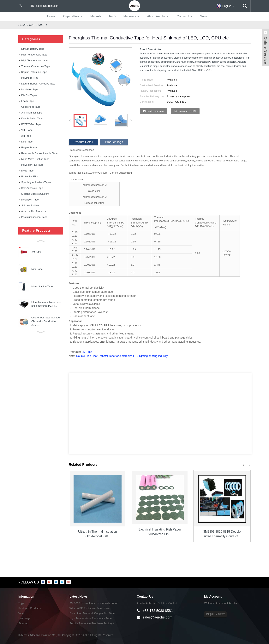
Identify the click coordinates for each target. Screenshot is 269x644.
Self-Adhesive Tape (32, 188)
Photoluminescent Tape (34, 217)
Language (24, 618)
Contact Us (184, 16)
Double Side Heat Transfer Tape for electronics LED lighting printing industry (122, 356)
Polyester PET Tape (32, 165)
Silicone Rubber (30, 205)
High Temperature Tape (34, 55)
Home (51, 16)
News (204, 16)
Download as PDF (187, 111)
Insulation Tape (30, 89)
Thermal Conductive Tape (36, 66)
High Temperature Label (35, 60)
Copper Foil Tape (31, 107)
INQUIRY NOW (215, 614)
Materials (130, 16)
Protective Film (30, 176)
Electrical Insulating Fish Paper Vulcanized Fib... (160, 532)
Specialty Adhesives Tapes (36, 182)
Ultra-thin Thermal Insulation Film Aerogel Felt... (97, 534)
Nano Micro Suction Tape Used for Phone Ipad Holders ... (45, 321)
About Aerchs (156, 16)
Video (22, 613)
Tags (21, 603)
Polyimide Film (30, 78)
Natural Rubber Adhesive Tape (38, 84)
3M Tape (26, 136)
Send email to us (155, 111)
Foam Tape (28, 101)
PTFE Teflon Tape (31, 124)
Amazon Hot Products (33, 211)
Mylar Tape (27, 171)
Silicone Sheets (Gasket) (35, 194)
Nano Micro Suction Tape (35, 159)
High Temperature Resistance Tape (91, 618)
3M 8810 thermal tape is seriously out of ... (95, 603)
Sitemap (23, 623)
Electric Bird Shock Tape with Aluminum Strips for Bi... (45, 304)
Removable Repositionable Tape (39, 153)
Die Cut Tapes (29, 95)
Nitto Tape (27, 142)
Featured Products (30, 608)
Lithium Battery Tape (33, 49)
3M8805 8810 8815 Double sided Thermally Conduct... (222, 534)
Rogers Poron (29, 147)
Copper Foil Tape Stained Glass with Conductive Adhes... (45, 287)
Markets (96, 16)
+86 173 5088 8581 (158, 611)
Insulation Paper (30, 200)
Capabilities (71, 16)
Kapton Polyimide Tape (34, 72)
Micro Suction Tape (42, 252)
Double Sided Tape (32, 118)
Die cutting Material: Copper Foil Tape (92, 613)
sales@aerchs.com (157, 617)
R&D (112, 16)
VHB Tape (27, 130)
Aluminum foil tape (32, 113)
